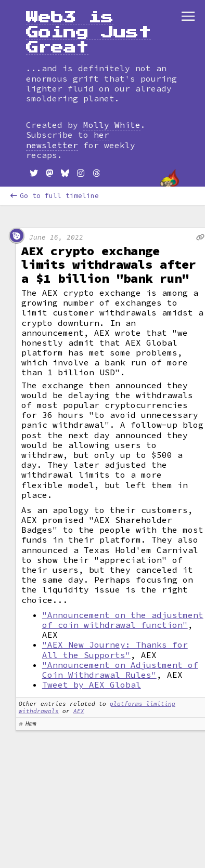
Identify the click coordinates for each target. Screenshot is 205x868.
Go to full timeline (55, 196)
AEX (79, 711)
